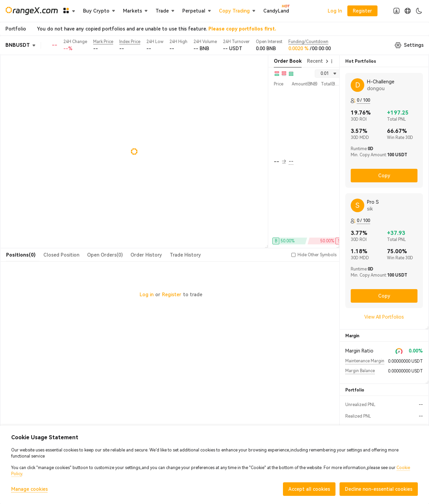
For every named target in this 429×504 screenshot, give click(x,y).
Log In (335, 11)
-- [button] (280, 162)
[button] (293, 255)
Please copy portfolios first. (242, 29)
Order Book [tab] (288, 61)
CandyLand (276, 11)
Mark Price (103, 42)
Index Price (130, 42)
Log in (147, 295)
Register (172, 295)
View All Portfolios (384, 317)
